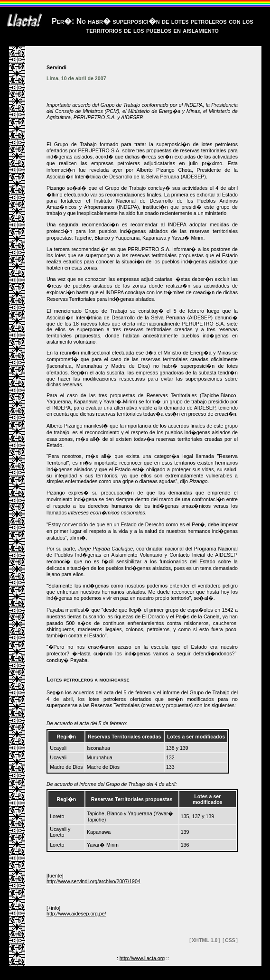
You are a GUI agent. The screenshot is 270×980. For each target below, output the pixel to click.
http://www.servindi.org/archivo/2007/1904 (93, 881)
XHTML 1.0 (205, 940)
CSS (230, 940)
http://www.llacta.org (142, 958)
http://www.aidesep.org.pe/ (76, 914)
